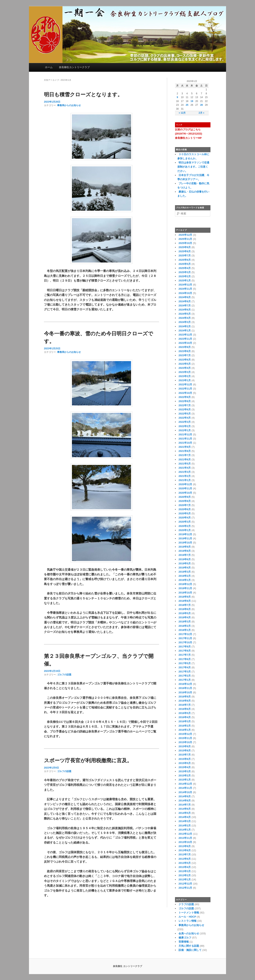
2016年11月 (185, 688)
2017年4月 (185, 667)
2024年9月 (185, 297)
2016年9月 (185, 697)
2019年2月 (185, 576)
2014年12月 (185, 784)
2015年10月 (185, 742)
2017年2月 (185, 676)
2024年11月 (185, 289)
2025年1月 (185, 280)
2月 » (201, 113)
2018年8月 (185, 601)
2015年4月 (185, 767)
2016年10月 (185, 692)
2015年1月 (185, 780)
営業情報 (184, 942)
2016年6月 (185, 709)
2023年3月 (185, 372)
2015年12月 (185, 734)
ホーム (49, 67)
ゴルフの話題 (64, 675)
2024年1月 (185, 331)
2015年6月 (185, 759)
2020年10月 (185, 493)
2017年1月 (185, 680)
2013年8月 (185, 850)
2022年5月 (185, 414)
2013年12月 (185, 834)
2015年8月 (185, 751)
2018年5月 (185, 613)
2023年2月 (185, 376)
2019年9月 (185, 547)
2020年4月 (185, 518)
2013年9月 (185, 846)
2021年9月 (185, 447)
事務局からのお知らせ (69, 105)
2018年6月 (185, 609)
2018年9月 (185, 597)
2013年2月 (185, 875)
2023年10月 (185, 343)
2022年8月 (185, 401)
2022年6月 (185, 409)
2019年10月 (185, 543)
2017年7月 (185, 655)
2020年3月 (185, 522)
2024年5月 (185, 314)
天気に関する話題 (189, 946)
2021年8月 (185, 451)
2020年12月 (185, 484)
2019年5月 (185, 563)
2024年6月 (185, 310)
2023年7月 (185, 355)
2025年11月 (185, 239)
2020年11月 (185, 488)
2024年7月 (185, 305)
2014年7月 (185, 805)
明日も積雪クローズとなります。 (83, 95)
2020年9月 (185, 497)
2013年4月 (185, 867)
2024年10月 (185, 293)
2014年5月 (185, 813)
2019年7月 (185, 555)
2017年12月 (185, 634)
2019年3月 (185, 572)
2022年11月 (185, 389)
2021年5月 (185, 464)
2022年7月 (185, 405)
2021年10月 (185, 443)
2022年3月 (185, 422)
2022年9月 (185, 397)
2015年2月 (185, 776)
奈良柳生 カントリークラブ (127, 966)
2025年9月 (185, 247)
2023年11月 (185, 339)
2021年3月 (185, 472)
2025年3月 (185, 272)
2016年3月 (185, 721)
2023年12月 (185, 335)
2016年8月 (185, 701)
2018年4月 (185, 617)
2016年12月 (185, 684)
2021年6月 (185, 459)
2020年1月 (185, 530)
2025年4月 (185, 268)
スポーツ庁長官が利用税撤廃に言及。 (88, 760)
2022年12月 (185, 384)
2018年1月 (185, 630)
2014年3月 (185, 821)
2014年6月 (185, 809)
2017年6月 (185, 659)
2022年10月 (185, 393)
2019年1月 (185, 580)
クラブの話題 (186, 904)
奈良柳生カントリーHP (188, 138)
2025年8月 (185, 251)
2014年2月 (185, 826)
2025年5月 (185, 264)
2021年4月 (185, 468)
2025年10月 (185, 243)
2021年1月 (185, 480)
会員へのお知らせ (189, 933)
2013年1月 (185, 879)
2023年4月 (185, 368)
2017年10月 (185, 642)
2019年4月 (185, 568)
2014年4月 (185, 817)
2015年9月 (185, 746)
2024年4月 (185, 318)
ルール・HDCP (187, 917)
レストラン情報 (188, 921)
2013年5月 (185, 863)
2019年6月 (185, 559)
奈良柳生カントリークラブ (74, 67)
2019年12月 (185, 534)
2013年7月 (185, 854)
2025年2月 (185, 276)
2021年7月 (185, 455)
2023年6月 (185, 360)
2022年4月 (185, 418)
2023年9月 (185, 347)
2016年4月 (185, 717)
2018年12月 (185, 584)
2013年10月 (185, 842)
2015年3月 (185, 771)
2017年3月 (185, 672)
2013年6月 (185, 859)
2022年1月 (185, 430)
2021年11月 (185, 439)
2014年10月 (185, 792)
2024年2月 (185, 326)
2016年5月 (185, 713)
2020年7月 (185, 505)
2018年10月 (185, 593)
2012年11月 (185, 888)
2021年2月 (185, 476)
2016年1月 (185, 730)
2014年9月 (185, 796)
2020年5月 (185, 513)
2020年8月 (185, 501)
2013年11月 (185, 838)
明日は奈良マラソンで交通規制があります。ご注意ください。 (193, 167)
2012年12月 (185, 884)
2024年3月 (185, 322)
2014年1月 (185, 830)
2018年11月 (185, 588)
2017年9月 (185, 647)
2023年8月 (185, 351)
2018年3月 (185, 622)
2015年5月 (185, 763)
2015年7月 (185, 755)
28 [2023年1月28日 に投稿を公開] (201, 105)
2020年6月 (185, 509)
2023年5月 (185, 364)
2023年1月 (185, 380)
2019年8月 (185, 551)
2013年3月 (185, 871)
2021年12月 (185, 434)
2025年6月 (185, 260)
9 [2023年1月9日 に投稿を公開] (177, 97)
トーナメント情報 (189, 913)
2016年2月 (185, 726)
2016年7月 (185, 705)
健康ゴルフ (185, 938)
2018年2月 (185, 626)
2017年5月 (185, 663)
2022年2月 (185, 426)
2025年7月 (185, 255)
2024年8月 (185, 301)
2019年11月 (185, 538)
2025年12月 (185, 235)
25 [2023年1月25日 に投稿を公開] (187, 105)
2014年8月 (185, 801)
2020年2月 (185, 526)
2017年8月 (185, 651)
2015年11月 (185, 738)
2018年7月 (185, 605)
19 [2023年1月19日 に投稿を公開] (192, 101)
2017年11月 (185, 638)
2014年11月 (185, 788)
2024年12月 (185, 285)
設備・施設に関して (190, 950)
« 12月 (182, 113)
